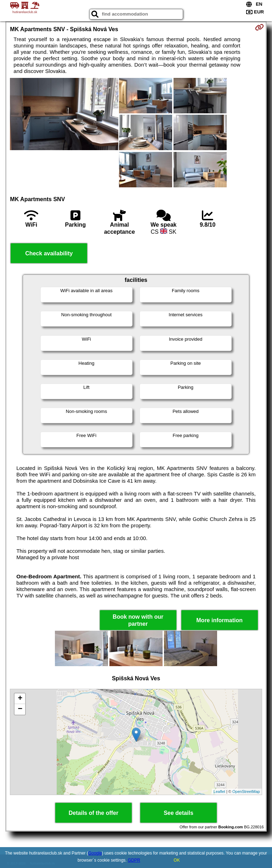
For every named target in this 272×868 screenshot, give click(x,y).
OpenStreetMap (246, 792)
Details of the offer (93, 813)
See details (178, 813)
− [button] (20, 709)
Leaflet (219, 792)
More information (219, 620)
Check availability (49, 253)
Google (95, 853)
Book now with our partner (138, 620)
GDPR (134, 860)
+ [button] (20, 699)
